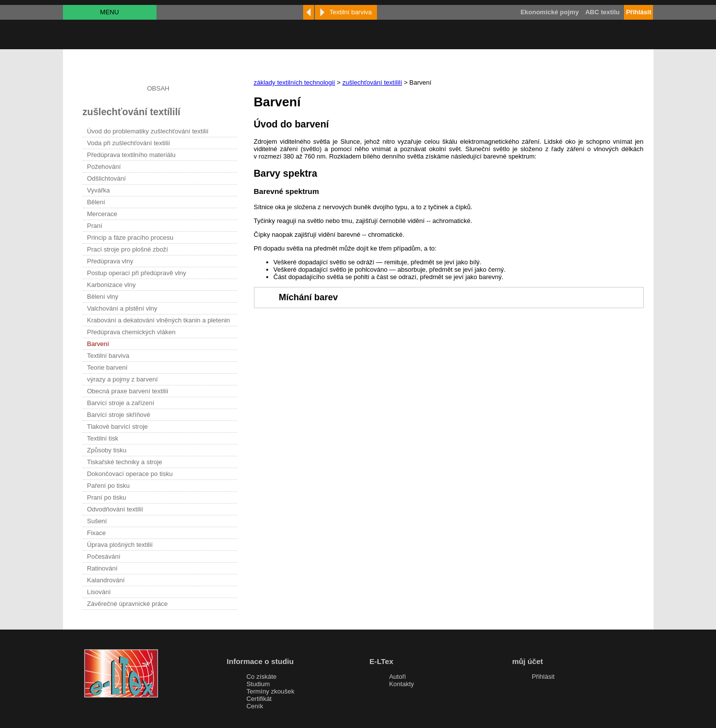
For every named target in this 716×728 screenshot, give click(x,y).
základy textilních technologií (295, 82)
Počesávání (104, 556)
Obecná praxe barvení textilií (128, 391)
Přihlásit (543, 677)
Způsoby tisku (107, 450)
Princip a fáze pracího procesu (130, 237)
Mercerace (102, 214)
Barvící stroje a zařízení (121, 403)
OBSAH (158, 88)
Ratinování (102, 568)
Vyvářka (98, 190)
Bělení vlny (103, 297)
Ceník (255, 706)
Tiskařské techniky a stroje (125, 462)
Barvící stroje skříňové (119, 415)
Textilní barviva (108, 356)
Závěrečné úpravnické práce (127, 604)
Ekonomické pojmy (550, 12)
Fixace (96, 533)
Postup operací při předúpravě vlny (137, 273)
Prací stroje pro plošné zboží (128, 249)
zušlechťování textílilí (372, 82)
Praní (95, 226)
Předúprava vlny (110, 261)
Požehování (104, 167)
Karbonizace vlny (111, 285)
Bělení (96, 202)
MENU (109, 12)
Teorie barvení (107, 367)
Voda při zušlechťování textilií (129, 143)
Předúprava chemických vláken (131, 332)
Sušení (97, 521)
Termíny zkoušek (271, 691)
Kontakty (402, 684)
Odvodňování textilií (115, 509)
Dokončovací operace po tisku (130, 474)
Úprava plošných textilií (120, 545)
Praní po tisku (107, 497)
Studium (258, 684)
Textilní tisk (103, 438)
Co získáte (262, 677)
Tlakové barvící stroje (118, 427)
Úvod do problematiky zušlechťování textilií (148, 131)
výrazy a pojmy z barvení (123, 379)
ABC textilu (602, 12)
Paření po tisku (109, 486)
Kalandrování (106, 580)
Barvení (98, 344)
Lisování (99, 592)
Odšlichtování (107, 178)
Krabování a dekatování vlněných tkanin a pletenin (159, 320)
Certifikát (259, 699)
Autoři (398, 677)
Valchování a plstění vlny (122, 308)
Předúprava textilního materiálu (131, 155)
